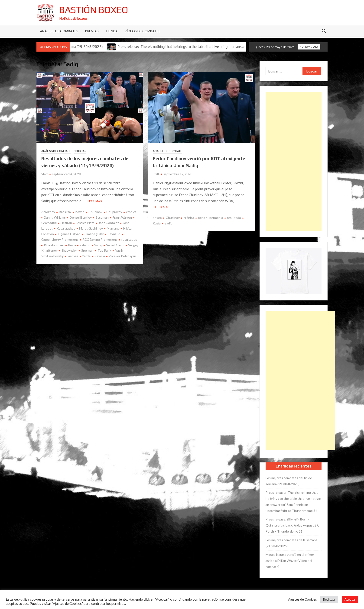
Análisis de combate (56, 151)
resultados (129, 239)
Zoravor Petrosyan (122, 256)
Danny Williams (55, 217)
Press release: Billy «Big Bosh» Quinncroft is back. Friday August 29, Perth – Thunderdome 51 (292, 525)
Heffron (66, 223)
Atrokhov (48, 212)
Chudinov (95, 212)
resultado (234, 218)
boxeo (80, 212)
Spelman (87, 250)
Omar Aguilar (94, 234)
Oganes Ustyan (69, 234)
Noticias (80, 151)
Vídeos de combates (142, 31)
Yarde (86, 256)
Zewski (100, 256)
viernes (73, 256)
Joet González (109, 223)
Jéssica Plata (85, 223)
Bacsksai (65, 212)
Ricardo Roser (54, 245)
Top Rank (104, 250)
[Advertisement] (294, 161)
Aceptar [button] (350, 599)
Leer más (95, 201)
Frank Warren (122, 217)
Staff (44, 174)
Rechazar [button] (329, 599)
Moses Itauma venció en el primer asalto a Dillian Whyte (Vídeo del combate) (290, 561)
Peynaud (114, 234)
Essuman (102, 217)
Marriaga (113, 228)
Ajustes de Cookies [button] (302, 599)
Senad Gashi (115, 245)
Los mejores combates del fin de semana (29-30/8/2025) (289, 481)
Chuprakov (114, 212)
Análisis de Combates (59, 31)
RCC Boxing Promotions (100, 239)
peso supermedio (211, 218)
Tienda (112, 31)
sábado (85, 245)
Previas (92, 31)
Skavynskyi (69, 250)
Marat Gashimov (91, 228)
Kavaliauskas (66, 228)
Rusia (72, 245)
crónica (131, 212)
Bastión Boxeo (94, 10)
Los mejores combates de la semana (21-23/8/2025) (291, 543)
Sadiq (98, 245)
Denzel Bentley (81, 217)
